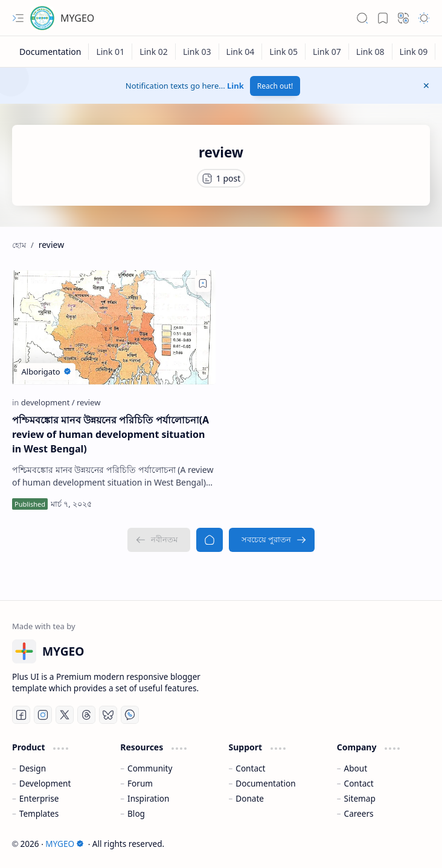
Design (33, 768)
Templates (39, 813)
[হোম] (210, 540)
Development (45, 783)
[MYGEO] (42, 18)
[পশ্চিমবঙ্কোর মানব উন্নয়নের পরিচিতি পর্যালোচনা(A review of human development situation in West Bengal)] (114, 328)
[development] (48, 402)
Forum (140, 783)
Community (150, 768)
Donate (250, 798)
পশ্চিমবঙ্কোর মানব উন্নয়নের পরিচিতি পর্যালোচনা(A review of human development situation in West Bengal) (110, 434)
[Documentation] (50, 52)
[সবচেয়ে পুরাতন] (272, 540)
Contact (250, 768)
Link (235, 86)
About (356, 768)
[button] (18, 18)
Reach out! (275, 86)
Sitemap (360, 798)
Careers (359, 813)
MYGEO (77, 18)
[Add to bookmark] (203, 284)
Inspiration (148, 798)
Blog (136, 813)
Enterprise (39, 798)
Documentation (265, 783)
